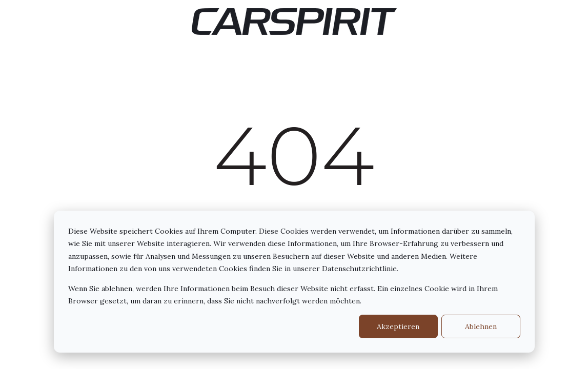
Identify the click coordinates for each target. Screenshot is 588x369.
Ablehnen (481, 326)
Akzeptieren (398, 326)
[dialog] (294, 282)
